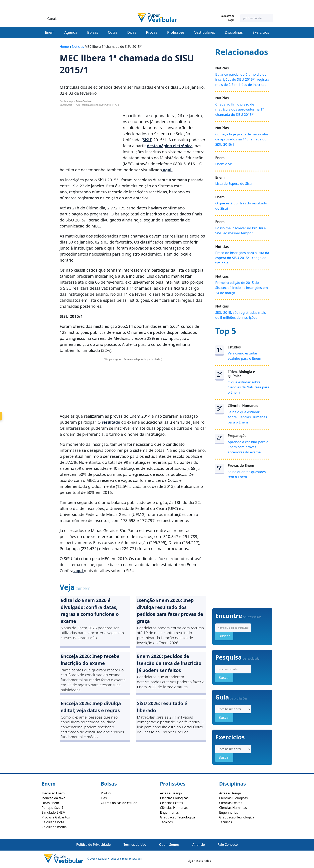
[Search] (257, 18)
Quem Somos (169, 845)
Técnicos (166, 822)
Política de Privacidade (94, 845)
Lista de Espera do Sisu (233, 183)
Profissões (176, 32)
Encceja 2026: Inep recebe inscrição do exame (91, 661)
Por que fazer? (52, 808)
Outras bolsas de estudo (119, 803)
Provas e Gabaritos (56, 817)
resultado (111, 422)
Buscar (224, 636)
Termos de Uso (135, 845)
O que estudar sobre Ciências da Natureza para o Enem (249, 387)
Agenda (71, 32)
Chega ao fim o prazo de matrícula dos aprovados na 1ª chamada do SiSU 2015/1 (240, 109)
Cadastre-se (229, 16)
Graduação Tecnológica (178, 817)
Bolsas (93, 32)
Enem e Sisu (225, 164)
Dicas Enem (50, 803)
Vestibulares (205, 32)
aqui (167, 170)
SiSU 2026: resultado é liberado (163, 709)
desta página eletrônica (171, 146)
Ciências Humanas (174, 808)
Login (233, 20)
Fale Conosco (228, 845)
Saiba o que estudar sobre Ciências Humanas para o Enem (247, 417)
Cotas (113, 32)
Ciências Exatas (172, 803)
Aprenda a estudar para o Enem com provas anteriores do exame (248, 447)
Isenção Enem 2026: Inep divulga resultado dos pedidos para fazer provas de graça (168, 611)
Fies (104, 798)
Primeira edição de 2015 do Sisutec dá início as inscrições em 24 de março (242, 288)
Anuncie (199, 845)
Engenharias (169, 812)
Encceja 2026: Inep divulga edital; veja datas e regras (92, 709)
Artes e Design (171, 793)
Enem (50, 32)
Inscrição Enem (53, 793)
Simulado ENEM (54, 812)
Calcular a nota (53, 822)
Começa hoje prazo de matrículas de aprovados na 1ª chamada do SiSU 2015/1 (242, 139)
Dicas (132, 32)
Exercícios (261, 32)
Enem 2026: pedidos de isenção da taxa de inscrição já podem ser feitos (171, 665)
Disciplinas (234, 32)
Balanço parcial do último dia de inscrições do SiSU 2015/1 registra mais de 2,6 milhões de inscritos (242, 79)
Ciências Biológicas (174, 798)
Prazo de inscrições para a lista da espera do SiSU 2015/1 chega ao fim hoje (242, 258)
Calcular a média (54, 827)
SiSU (147, 140)
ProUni (106, 793)
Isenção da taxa (53, 798)
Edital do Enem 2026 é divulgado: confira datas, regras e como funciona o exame (91, 611)
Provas (152, 32)
